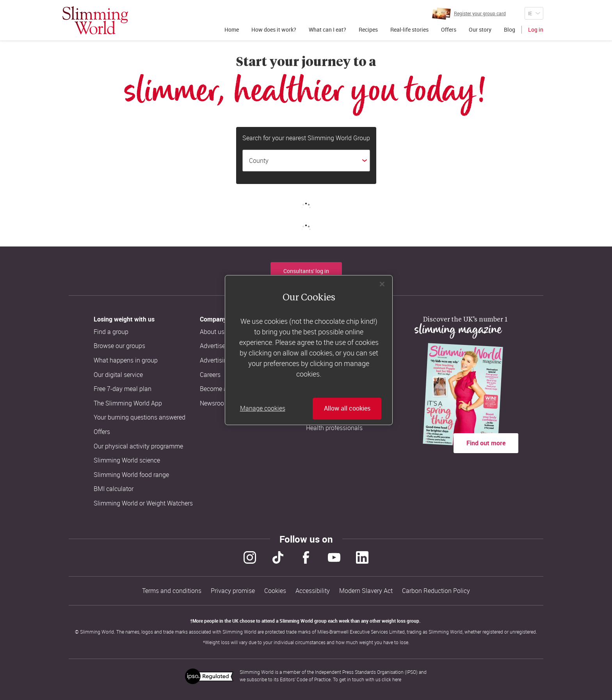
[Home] (95, 20)
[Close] (382, 284)
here (397, 679)
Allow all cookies (347, 409)
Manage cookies (263, 409)
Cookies (275, 591)
